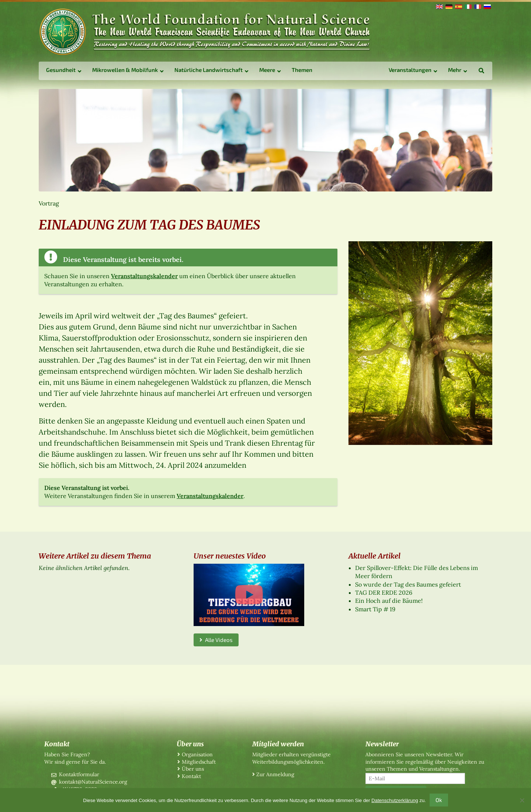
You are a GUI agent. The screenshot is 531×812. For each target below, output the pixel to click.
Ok (439, 800)
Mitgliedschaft (199, 762)
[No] (522, 800)
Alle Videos (216, 640)
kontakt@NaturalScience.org (93, 782)
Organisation (197, 754)
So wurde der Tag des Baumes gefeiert (408, 584)
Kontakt (191, 776)
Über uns (193, 769)
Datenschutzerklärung (395, 800)
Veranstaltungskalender (144, 276)
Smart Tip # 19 (375, 609)
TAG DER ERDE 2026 (384, 592)
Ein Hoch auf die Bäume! (389, 601)
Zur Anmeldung (275, 774)
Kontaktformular (79, 774)
